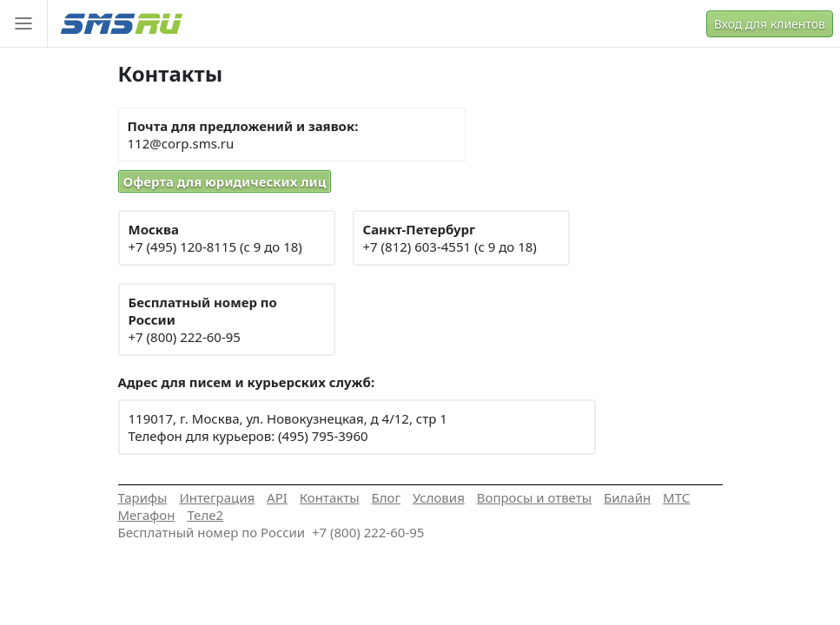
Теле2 (205, 515)
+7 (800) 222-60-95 (185, 337)
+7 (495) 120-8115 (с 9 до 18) (215, 247)
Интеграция (217, 497)
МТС (676, 497)
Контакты (330, 497)
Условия (439, 497)
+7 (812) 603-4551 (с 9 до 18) (450, 247)
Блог (387, 497)
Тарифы (143, 497)
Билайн (627, 497)
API (277, 497)
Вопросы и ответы (534, 497)
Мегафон (147, 515)
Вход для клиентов (770, 24)
